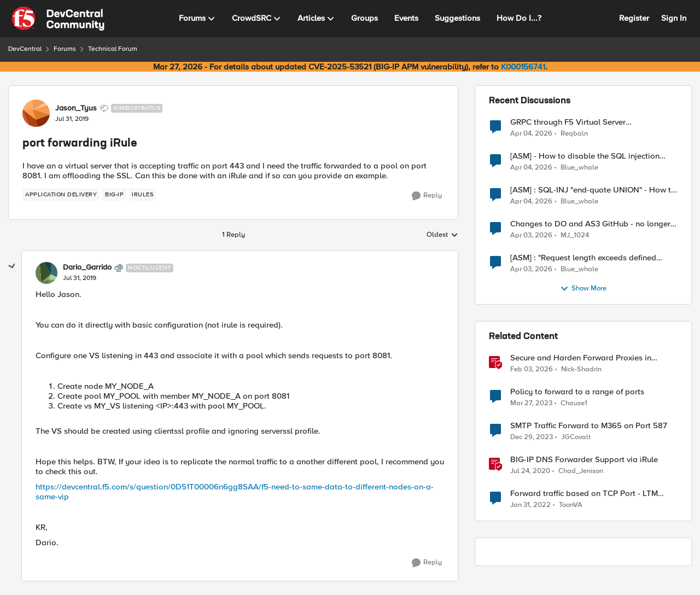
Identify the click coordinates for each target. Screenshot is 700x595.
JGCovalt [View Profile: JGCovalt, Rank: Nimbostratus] (576, 437)
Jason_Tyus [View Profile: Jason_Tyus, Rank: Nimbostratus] (76, 108)
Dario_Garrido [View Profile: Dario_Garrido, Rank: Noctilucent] (87, 267)
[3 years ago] (531, 404)
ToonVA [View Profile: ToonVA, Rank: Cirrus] (571, 505)
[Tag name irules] (142, 195)
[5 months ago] (532, 370)
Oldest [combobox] (442, 235)
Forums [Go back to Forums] (65, 49)
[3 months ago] (531, 133)
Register (634, 18)
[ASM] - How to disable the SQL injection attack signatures (585, 156)
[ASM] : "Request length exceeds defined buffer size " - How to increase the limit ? (584, 258)
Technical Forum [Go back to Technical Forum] (113, 49)
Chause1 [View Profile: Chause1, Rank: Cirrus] (574, 403)
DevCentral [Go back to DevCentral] (25, 49)
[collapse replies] (12, 266)
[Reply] (427, 196)
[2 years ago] (532, 437)
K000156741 (523, 67)
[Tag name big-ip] (114, 195)
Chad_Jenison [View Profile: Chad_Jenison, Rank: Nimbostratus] (581, 471)
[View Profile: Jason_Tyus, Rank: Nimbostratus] (36, 113)
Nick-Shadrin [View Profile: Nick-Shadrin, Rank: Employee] (581, 369)
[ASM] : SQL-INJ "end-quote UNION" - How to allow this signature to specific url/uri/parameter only (593, 190)
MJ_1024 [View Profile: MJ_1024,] (575, 235)
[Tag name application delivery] (61, 195)
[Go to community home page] (58, 19)
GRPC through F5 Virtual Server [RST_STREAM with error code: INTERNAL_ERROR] (568, 122)
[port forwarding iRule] (80, 278)
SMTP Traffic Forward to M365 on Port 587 (589, 426)
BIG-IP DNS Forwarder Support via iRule (584, 460)
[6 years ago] (530, 471)
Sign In (674, 18)
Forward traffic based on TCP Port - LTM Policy (584, 494)
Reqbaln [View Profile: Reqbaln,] (574, 133)
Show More (583, 289)
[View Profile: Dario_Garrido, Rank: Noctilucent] (46, 273)
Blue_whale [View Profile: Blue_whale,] (579, 168)
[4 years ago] (530, 505)
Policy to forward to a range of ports (577, 392)
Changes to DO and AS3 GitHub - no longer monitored (590, 224)
